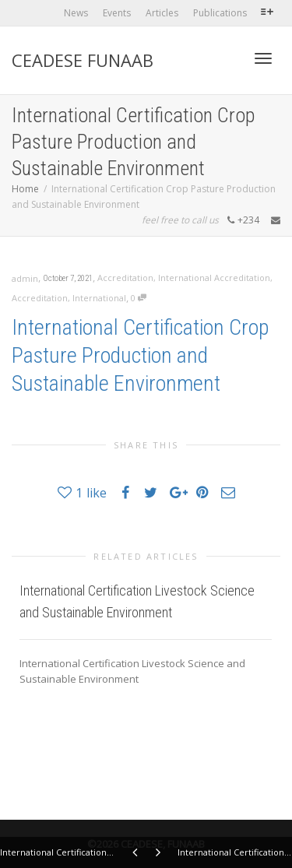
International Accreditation (214, 278)
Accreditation (125, 278)
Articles (162, 13)
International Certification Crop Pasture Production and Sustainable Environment (141, 355)
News (76, 13)
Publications (220, 13)
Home (25, 189)
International (99, 298)
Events (117, 13)
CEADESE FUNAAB (83, 60)
